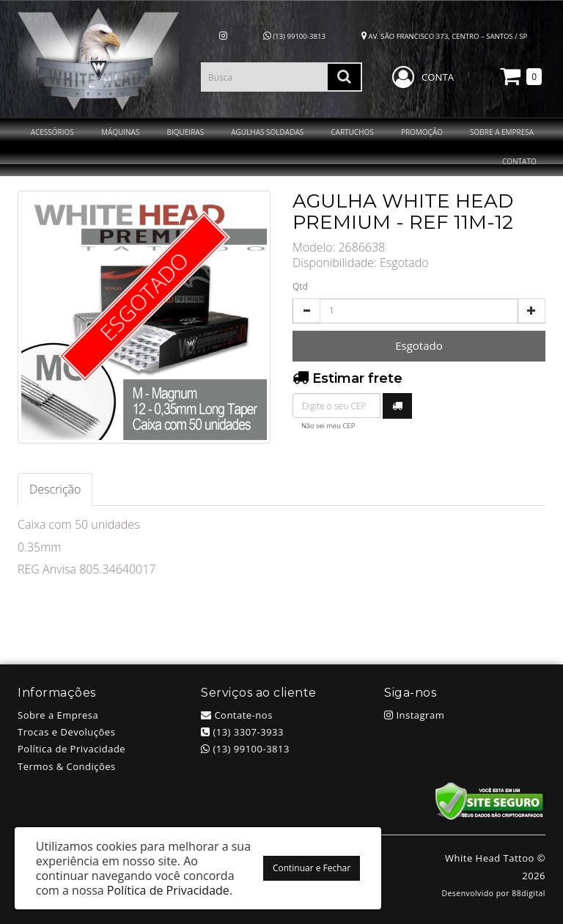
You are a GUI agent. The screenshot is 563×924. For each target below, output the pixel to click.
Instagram (414, 715)
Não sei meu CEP (328, 426)
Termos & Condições (67, 766)
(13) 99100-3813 (294, 36)
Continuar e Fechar (312, 868)
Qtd (300, 286)
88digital (529, 893)
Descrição (55, 489)
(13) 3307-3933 (242, 732)
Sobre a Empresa (58, 715)
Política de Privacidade (71, 749)
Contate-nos (237, 715)
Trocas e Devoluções (66, 732)
